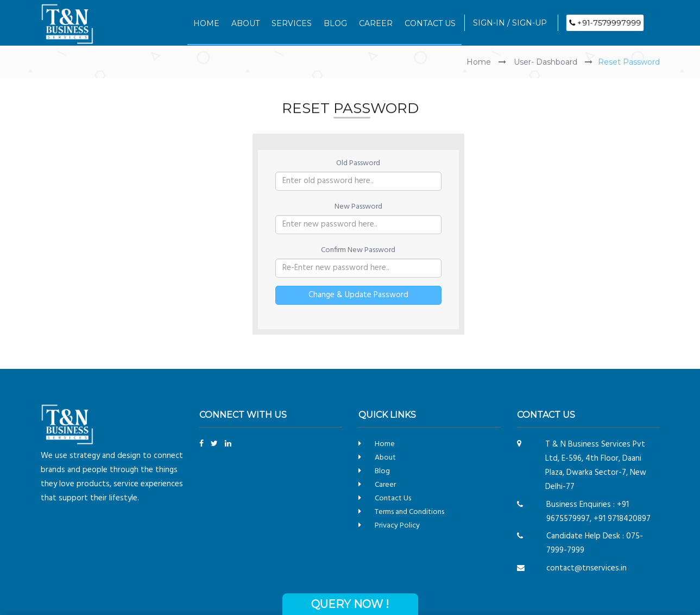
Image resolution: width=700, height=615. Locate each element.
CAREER (376, 23)
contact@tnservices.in (587, 568)
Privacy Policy (397, 526)
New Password (358, 206)
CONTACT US (430, 23)
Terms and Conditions (409, 512)
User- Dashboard (547, 62)
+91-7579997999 (605, 23)
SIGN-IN (489, 23)
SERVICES (292, 23)
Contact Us (393, 498)
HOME (206, 23)
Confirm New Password (358, 250)
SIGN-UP (529, 23)
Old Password (358, 163)
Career (385, 485)
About (385, 458)
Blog (382, 471)
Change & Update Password (358, 294)
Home (480, 62)
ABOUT (245, 23)
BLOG (335, 23)
